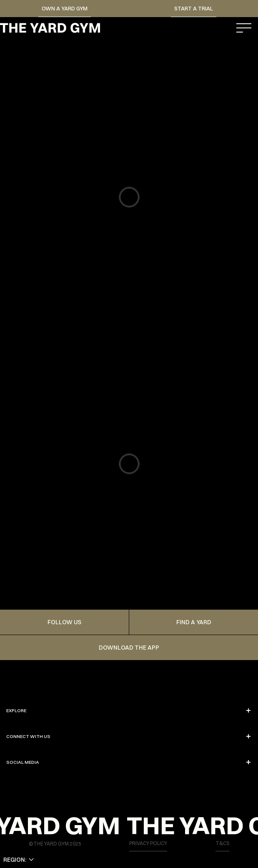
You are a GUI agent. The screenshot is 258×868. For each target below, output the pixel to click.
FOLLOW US (64, 622)
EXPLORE (129, 710)
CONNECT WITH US (129, 736)
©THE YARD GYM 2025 (55, 844)
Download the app (129, 648)
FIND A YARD (194, 622)
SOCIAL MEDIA (129, 762)
